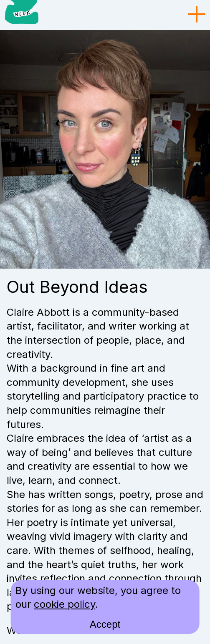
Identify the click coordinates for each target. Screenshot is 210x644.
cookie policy (65, 604)
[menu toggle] (197, 15)
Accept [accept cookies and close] (105, 624)
